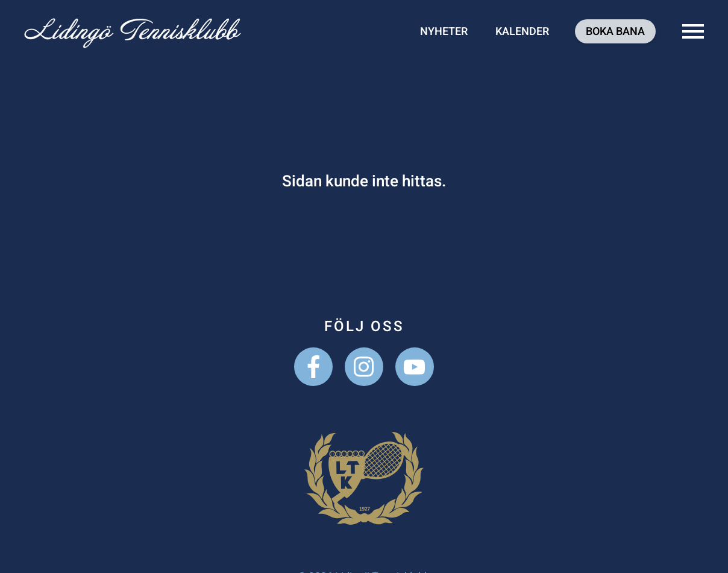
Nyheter (444, 32)
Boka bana (615, 32)
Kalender (522, 32)
